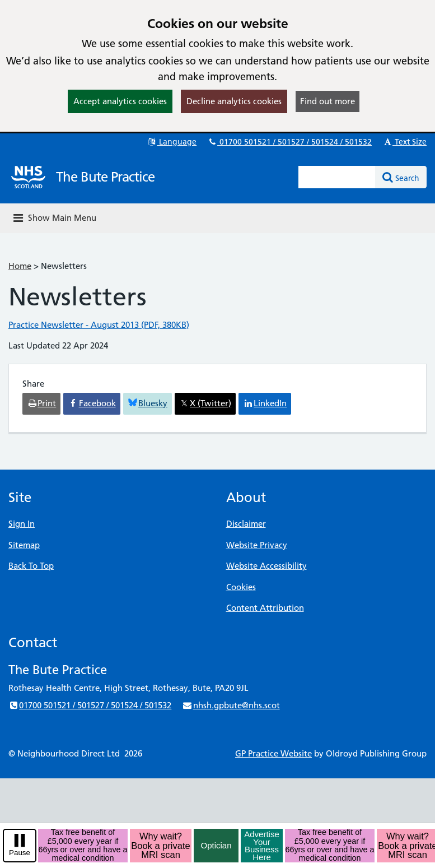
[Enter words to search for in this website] (337, 177)
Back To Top (31, 566)
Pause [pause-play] (20, 853)
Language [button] (172, 142)
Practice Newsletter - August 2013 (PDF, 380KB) (99, 325)
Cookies (241, 587)
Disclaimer (246, 524)
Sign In (22, 524)
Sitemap (24, 545)
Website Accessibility (266, 566)
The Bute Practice (105, 177)
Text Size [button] (404, 142)
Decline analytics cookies (234, 101)
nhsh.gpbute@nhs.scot (231, 705)
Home (20, 266)
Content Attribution (265, 608)
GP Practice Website (273, 753)
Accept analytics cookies (120, 101)
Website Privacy (257, 545)
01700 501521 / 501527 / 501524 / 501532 (289, 142)
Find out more (328, 101)
